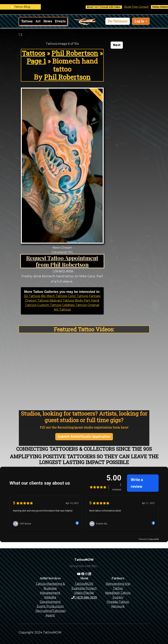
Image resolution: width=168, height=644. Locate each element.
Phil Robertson (75, 53)
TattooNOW (84, 584)
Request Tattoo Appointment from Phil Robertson (62, 261)
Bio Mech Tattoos (54, 296)
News (48, 21)
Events (60, 21)
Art (38, 21)
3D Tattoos (32, 296)
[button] (118, 21)
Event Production (50, 606)
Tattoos (27, 21)
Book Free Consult (140, 7)
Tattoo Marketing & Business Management (50, 588)
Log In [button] (140, 21)
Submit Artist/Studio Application (84, 437)
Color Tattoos (78, 296)
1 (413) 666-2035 (84, 597)
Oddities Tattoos (74, 305)
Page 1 (36, 61)
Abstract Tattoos (62, 300)
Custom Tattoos (49, 305)
